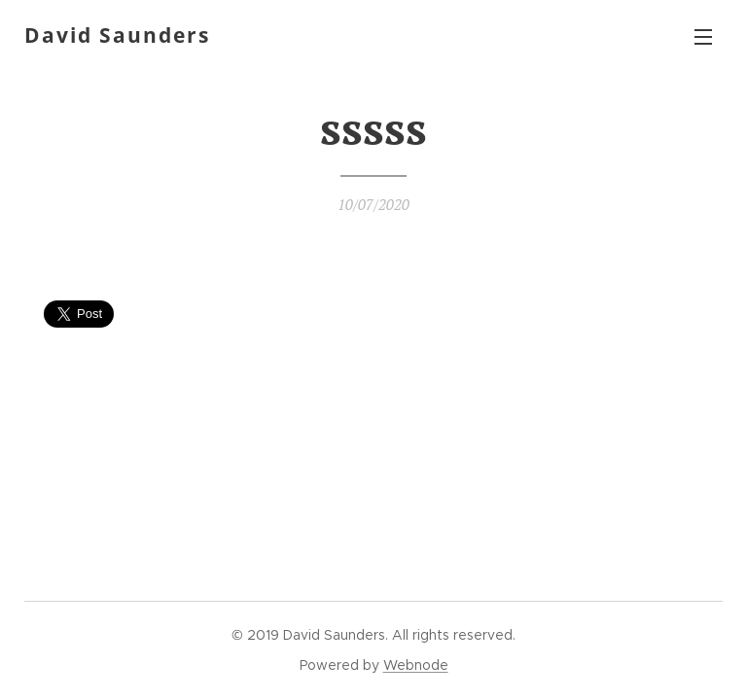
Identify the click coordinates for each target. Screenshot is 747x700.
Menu (703, 37)
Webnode (416, 665)
